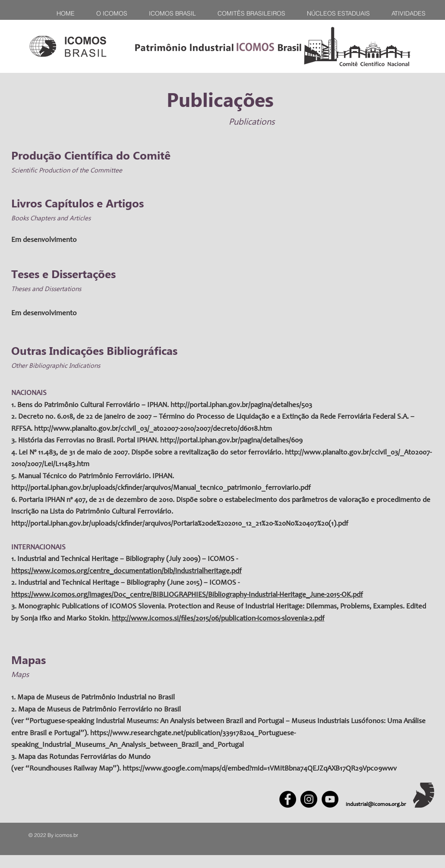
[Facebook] (288, 799)
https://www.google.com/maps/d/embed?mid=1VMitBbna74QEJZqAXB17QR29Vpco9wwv (260, 769)
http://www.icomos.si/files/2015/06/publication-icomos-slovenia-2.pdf (218, 619)
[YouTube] (330, 799)
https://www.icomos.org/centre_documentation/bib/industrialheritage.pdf (126, 572)
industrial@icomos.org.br (376, 805)
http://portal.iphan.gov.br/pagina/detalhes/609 (231, 441)
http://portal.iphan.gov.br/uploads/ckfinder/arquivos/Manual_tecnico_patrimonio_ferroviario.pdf (161, 488)
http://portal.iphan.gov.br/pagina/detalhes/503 (241, 406)
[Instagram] (309, 799)
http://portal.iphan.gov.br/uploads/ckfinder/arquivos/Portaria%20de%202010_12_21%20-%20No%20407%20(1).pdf (180, 524)
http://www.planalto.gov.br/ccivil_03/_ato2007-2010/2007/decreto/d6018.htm (153, 429)
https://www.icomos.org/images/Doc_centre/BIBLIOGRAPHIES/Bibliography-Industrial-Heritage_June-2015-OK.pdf (187, 595)
